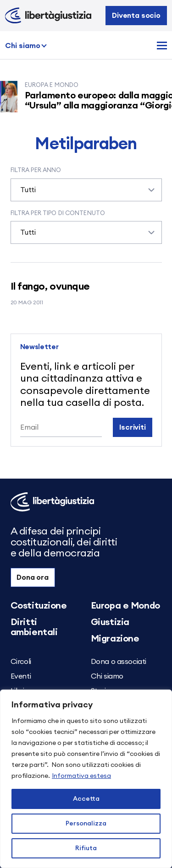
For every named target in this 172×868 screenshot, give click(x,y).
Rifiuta (86, 848)
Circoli (21, 662)
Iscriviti (133, 427)
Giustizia (110, 622)
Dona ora (33, 577)
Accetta (86, 799)
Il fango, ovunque (50, 286)
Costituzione (39, 606)
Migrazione (115, 639)
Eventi (21, 676)
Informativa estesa (81, 776)
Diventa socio (136, 16)
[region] (86, 779)
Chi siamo (23, 46)
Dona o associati (119, 662)
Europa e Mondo (125, 606)
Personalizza (86, 824)
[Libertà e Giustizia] (48, 16)
